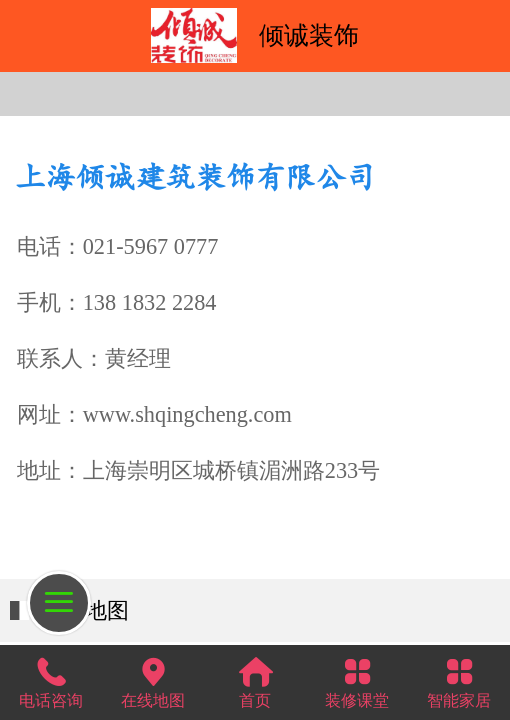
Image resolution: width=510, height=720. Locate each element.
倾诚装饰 (309, 35)
